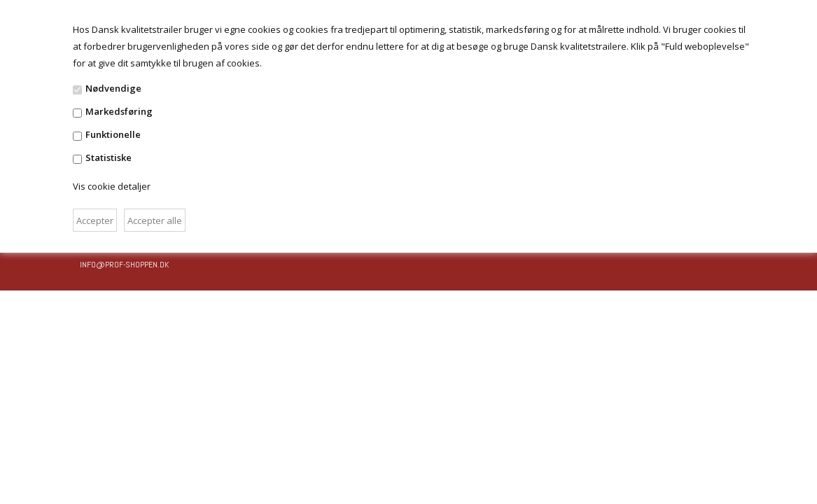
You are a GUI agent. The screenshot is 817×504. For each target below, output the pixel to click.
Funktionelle (113, 134)
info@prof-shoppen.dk (124, 265)
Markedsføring (119, 111)
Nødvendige (113, 88)
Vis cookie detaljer (112, 186)
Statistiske (109, 157)
